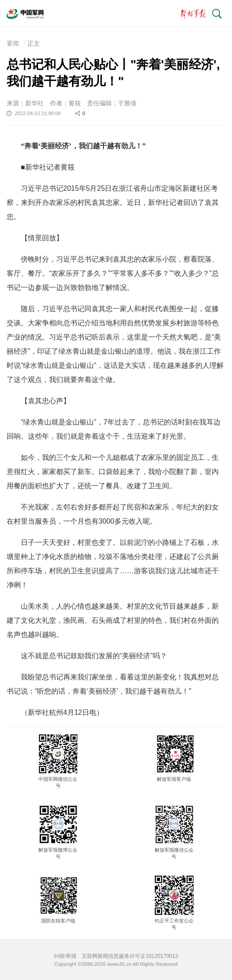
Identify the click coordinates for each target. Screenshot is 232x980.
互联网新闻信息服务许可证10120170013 (130, 956)
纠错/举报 (65, 956)
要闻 (13, 43)
